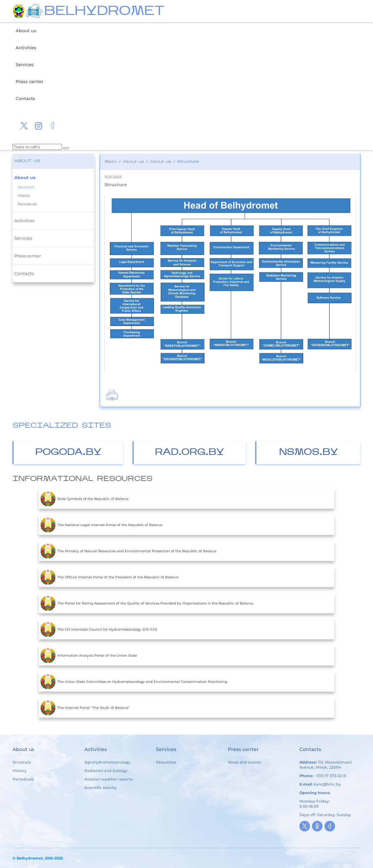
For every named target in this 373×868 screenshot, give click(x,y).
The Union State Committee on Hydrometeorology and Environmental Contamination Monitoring (134, 681)
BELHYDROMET (104, 12)
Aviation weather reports (109, 779)
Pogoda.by (68, 453)
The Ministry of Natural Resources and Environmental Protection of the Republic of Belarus (128, 551)
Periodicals (27, 204)
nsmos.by (309, 453)
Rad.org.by (190, 453)
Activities (26, 47)
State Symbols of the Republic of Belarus (84, 499)
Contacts (25, 98)
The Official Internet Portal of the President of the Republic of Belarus (109, 577)
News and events (244, 762)
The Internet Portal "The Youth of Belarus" (85, 708)
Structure (26, 187)
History (24, 196)
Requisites (166, 762)
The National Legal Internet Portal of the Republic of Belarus (101, 525)
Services (25, 64)
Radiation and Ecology (106, 771)
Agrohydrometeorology (107, 762)
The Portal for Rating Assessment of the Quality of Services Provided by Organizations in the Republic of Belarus (147, 603)
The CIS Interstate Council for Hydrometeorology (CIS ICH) (99, 629)
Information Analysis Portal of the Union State (89, 655)
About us (26, 31)
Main (111, 162)
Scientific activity (101, 788)
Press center (30, 81)
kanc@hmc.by (327, 784)
